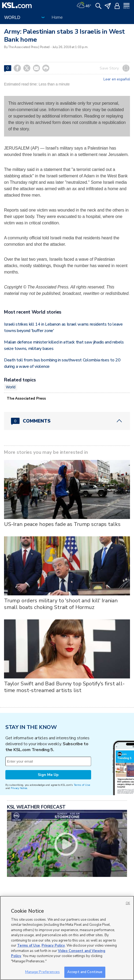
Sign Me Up (48, 775)
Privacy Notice (19, 788)
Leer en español (117, 79)
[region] (67, 938)
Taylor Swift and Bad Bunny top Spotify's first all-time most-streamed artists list (64, 687)
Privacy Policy (53, 946)
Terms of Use (82, 785)
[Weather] (84, 5)
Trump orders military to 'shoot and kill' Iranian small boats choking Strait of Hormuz (61, 604)
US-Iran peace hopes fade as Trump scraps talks (62, 524)
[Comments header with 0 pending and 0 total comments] (67, 421)
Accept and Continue (85, 972)
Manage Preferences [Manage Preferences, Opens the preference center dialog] (42, 972)
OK (128, 903)
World (11, 387)
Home (57, 17)
